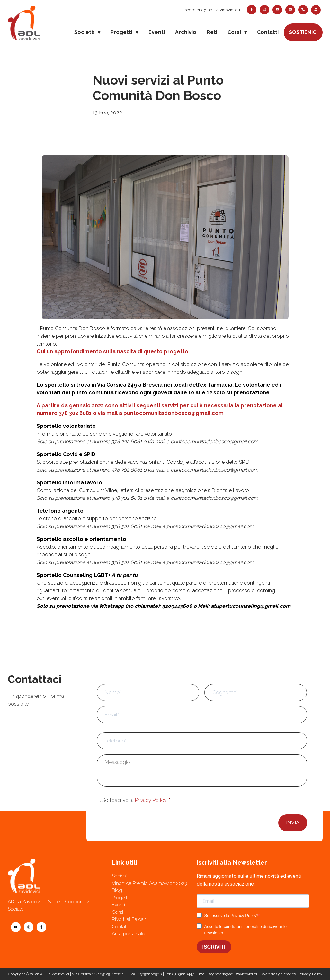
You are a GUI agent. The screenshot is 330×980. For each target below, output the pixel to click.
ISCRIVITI (214, 947)
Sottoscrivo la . (136, 800)
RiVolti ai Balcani (130, 919)
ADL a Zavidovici (55, 974)
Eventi (157, 32)
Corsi (234, 32)
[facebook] (252, 10)
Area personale (128, 934)
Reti (212, 32)
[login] (316, 10)
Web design (272, 974)
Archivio (186, 32)
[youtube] (277, 10)
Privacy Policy (151, 800)
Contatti (268, 32)
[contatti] (290, 10)
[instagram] (264, 10)
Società (84, 32)
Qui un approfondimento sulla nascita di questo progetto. (113, 351)
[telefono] (303, 10)
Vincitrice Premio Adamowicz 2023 (149, 883)
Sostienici (303, 32)
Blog (117, 890)
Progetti (121, 32)
